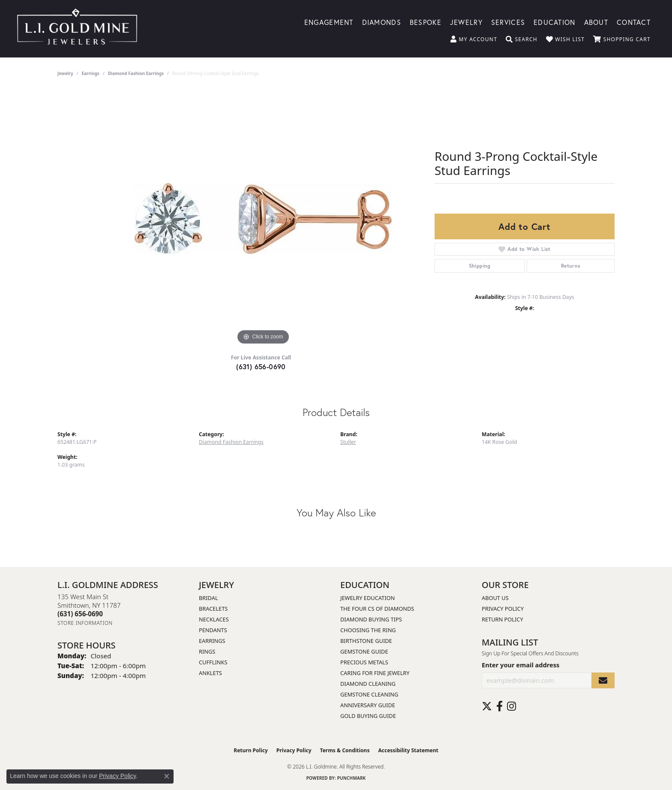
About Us (495, 598)
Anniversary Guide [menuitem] (368, 705)
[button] (474, 39)
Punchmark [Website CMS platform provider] (352, 778)
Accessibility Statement (408, 750)
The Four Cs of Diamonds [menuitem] (377, 609)
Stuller (348, 442)
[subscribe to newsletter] (603, 680)
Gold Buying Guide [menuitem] (368, 716)
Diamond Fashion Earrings (136, 73)
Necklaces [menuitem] (214, 619)
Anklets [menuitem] (210, 673)
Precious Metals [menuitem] (364, 662)
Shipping (480, 266)
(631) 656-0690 (261, 366)
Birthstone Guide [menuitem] (366, 641)
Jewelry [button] (466, 22)
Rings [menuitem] (207, 651)
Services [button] (508, 22)
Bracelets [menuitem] (213, 609)
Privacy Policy (503, 609)
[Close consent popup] (167, 776)
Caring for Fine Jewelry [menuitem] (375, 673)
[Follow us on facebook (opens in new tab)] (499, 706)
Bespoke (426, 22)
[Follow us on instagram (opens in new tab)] (511, 706)
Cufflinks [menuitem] (213, 662)
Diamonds (382, 22)
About (596, 22)
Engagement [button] (329, 22)
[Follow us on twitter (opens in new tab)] (487, 706)
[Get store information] (85, 623)
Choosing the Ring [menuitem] (368, 630)
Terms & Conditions (345, 750)
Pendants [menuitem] (213, 630)
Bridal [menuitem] (208, 598)
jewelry (65, 73)
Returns (571, 266)
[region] (263, 218)
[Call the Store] (80, 614)
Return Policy (502, 619)
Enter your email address (520, 665)
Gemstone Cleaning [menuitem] (369, 694)
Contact (634, 22)
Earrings (91, 73)
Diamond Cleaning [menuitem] (368, 684)
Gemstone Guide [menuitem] (364, 651)
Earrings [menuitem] (212, 641)
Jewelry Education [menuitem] (367, 598)
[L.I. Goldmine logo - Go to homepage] (77, 29)
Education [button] (555, 22)
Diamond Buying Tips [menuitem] (371, 619)
